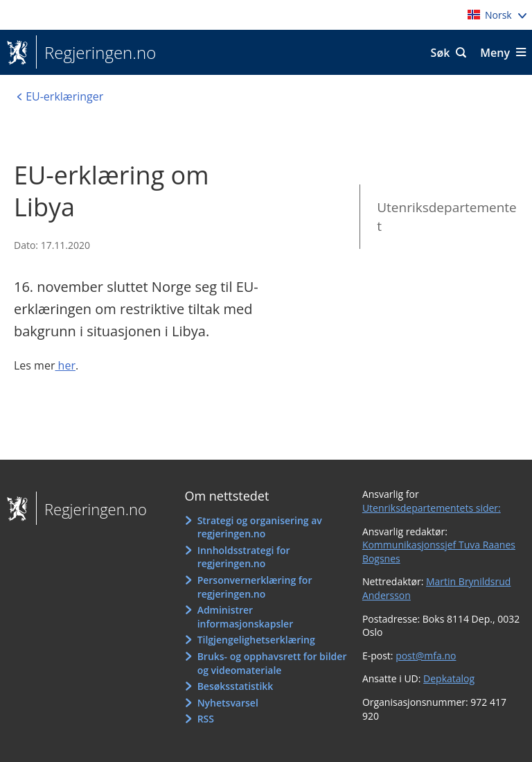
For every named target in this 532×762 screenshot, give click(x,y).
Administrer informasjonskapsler (246, 617)
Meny (495, 53)
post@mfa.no (426, 656)
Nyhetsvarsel (228, 703)
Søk (441, 53)
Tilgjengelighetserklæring (256, 640)
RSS (206, 719)
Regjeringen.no (96, 53)
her (65, 365)
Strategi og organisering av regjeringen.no (260, 527)
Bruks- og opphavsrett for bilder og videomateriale (272, 663)
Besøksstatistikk (236, 686)
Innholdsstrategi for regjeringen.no (244, 557)
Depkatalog (449, 678)
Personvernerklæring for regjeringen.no (255, 587)
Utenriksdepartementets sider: (432, 508)
